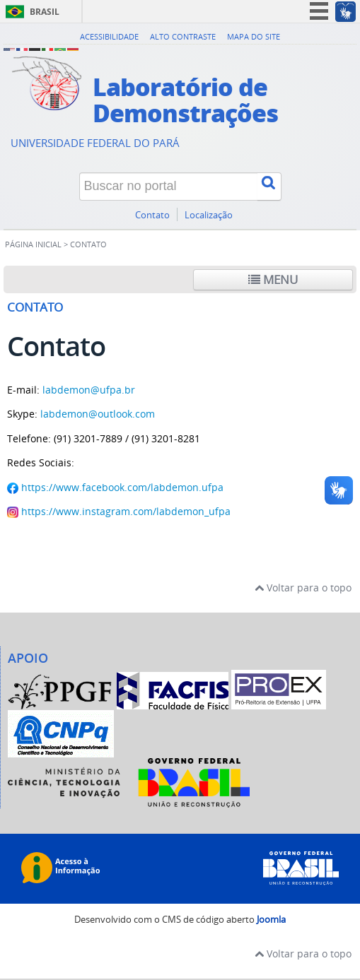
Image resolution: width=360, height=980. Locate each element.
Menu (273, 279)
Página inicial (33, 244)
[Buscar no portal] (169, 187)
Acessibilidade (109, 36)
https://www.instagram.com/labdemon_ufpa (126, 511)
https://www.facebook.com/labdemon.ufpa (122, 487)
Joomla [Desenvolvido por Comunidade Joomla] (271, 920)
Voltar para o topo (303, 588)
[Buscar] (269, 187)
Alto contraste (183, 36)
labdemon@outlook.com (98, 414)
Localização (209, 215)
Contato (152, 215)
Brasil (45, 12)
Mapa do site (254, 36)
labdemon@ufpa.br (89, 390)
